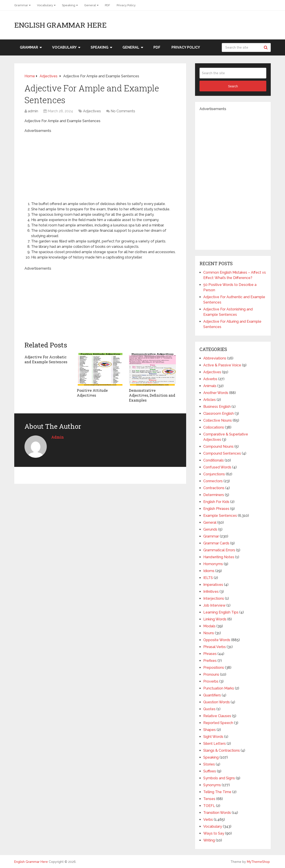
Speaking (69, 5)
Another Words (216, 393)
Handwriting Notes (219, 557)
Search (266, 47)
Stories (209, 764)
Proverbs (211, 681)
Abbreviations (215, 358)
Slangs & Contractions (222, 750)
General (90, 5)
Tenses (209, 799)
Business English (217, 407)
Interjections (214, 598)
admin (33, 111)
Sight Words (213, 737)
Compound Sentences (222, 453)
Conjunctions (214, 474)
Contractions (214, 488)
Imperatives (213, 585)
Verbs (208, 820)
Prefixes (210, 661)
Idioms (209, 571)
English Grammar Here (60, 25)
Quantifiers (212, 695)
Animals (210, 386)
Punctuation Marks (219, 688)
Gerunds (210, 529)
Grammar (21, 5)
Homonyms (213, 564)
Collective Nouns (218, 420)
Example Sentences (220, 516)
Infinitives (211, 592)
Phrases (210, 654)
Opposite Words (217, 640)
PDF (107, 5)
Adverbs (210, 379)
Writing (209, 840)
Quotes (209, 709)
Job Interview (214, 605)
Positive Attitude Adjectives (92, 393)
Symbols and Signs (219, 778)
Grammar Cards (216, 543)
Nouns (209, 633)
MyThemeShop (258, 862)
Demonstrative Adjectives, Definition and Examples (152, 395)
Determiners (214, 495)
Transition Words (217, 813)
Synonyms (212, 785)
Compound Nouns (218, 446)
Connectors (213, 481)
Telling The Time (217, 792)
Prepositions (214, 668)
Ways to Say (214, 833)
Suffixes (210, 771)
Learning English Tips (221, 612)
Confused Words (217, 467)
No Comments (123, 111)
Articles (210, 400)
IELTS (208, 578)
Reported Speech (218, 723)
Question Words (217, 702)
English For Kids (216, 502)
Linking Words (215, 619)
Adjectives (92, 111)
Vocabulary (45, 5)
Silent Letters (215, 744)
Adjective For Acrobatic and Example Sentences (46, 359)
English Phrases (216, 509)
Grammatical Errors (219, 550)
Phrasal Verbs (215, 647)
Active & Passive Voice (222, 365)
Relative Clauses (217, 716)
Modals (209, 626)
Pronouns (211, 674)
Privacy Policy (126, 5)
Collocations (214, 427)
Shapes (210, 730)
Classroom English (219, 413)
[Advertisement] (100, 165)
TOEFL (209, 806)
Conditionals (214, 460)
